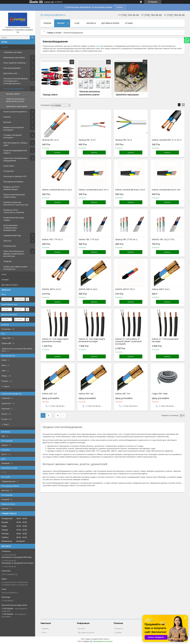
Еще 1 (7, 424)
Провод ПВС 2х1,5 (50, 140)
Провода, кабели (13, 94)
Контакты (91, 23)
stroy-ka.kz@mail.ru (10, 593)
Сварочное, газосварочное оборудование (15, 159)
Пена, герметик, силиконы (15, 63)
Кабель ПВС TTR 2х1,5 (52, 239)
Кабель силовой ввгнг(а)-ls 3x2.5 (130, 190)
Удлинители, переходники (17, 106)
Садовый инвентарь (12, 235)
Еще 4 (7, 386)
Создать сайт (49, 2)
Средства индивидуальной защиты (15, 152)
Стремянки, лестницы (13, 52)
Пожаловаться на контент (103, 641)
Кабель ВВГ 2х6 (86, 394)
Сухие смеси (9, 166)
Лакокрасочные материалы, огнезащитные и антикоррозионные (16, 81)
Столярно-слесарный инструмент (12, 136)
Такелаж (7, 117)
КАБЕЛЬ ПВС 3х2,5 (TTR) (163, 239)
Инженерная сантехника (14, 57)
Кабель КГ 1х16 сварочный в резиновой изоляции (55, 340)
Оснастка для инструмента (15, 112)
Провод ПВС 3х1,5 (124, 140)
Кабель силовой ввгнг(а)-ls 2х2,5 (57, 190)
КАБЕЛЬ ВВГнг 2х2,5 (88, 289)
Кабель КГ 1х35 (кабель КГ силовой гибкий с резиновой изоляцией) (128, 341)
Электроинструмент (12, 68)
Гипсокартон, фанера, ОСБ (15, 176)
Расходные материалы (13, 182)
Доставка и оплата (10, 285)
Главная (47, 23)
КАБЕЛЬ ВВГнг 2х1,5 (51, 289)
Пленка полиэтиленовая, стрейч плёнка (14, 196)
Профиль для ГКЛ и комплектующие (11, 188)
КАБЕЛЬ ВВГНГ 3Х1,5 (125, 289)
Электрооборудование (13, 89)
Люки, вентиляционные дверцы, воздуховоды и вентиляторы (14, 254)
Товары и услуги (54, 33)
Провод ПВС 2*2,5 (87, 140)
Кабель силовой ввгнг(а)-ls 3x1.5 (94, 190)
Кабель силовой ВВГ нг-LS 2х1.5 (167, 140)
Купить (120, 7)
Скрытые (7, 241)
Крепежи (7, 122)
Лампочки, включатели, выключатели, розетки (15, 100)
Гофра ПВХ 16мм (160, 394)
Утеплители (9, 171)
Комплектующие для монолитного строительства (16, 203)
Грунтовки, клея (10, 73)
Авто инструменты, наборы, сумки (15, 144)
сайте (98, 46)
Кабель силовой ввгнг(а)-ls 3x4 (166, 190)
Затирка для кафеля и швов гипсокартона (15, 268)
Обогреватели (10, 246)
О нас (4, 274)
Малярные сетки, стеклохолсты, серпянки (14, 211)
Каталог (5, 47)
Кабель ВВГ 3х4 (123, 394)
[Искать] (32, 38)
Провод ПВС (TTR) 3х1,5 (126, 239)
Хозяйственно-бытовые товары (14, 219)
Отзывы (5, 280)
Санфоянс (8, 261)
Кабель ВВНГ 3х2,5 (161, 289)
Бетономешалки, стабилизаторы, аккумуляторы (11, 228)
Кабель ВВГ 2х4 (49, 394)
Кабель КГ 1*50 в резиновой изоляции (165, 340)
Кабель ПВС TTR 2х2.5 (89, 239)
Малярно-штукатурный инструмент (13, 129)
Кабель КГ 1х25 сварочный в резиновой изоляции (92, 340)
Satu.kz (107, 639)
